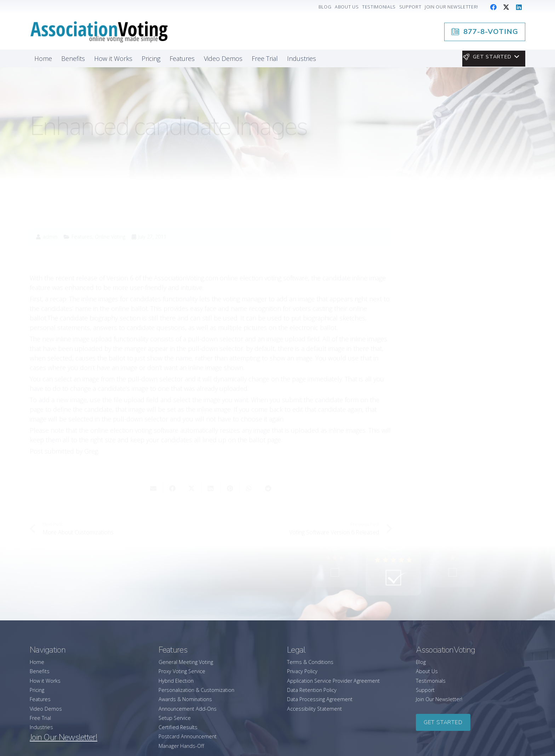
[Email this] (154, 459)
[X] (506, 7)
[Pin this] (230, 459)
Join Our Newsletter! (439, 699)
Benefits (40, 671)
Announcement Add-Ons (188, 709)
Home (37, 662)
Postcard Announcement (188, 736)
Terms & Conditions (310, 662)
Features (82, 207)
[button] (491, 57)
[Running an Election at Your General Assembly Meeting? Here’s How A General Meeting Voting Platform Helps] (465, 400)
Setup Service (175, 718)
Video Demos (46, 709)
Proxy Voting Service (182, 671)
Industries (41, 727)
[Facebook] (493, 7)
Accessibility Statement (314, 709)
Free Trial (40, 718)
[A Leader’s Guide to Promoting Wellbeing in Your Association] (465, 479)
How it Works (45, 681)
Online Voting (110, 207)
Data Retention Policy (312, 690)
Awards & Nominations (185, 699)
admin (50, 208)
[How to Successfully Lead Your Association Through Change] (465, 442)
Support (425, 690)
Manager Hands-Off (181, 746)
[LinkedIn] (519, 7)
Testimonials (431, 681)
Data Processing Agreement (320, 699)
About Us (427, 671)
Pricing (37, 690)
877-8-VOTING (452, 308)
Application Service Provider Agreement (333, 681)
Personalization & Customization (196, 690)
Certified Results (178, 727)
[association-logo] (99, 32)
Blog (421, 662)
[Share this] (173, 459)
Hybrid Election (176, 681)
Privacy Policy (302, 671)
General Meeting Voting (186, 662)
